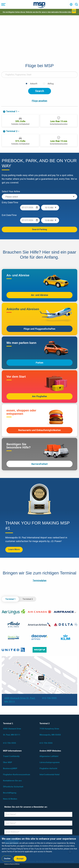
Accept (20, 859)
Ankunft (34, 84)
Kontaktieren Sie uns (12, 781)
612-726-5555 (49, 698)
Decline (7, 859)
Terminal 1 (10, 599)
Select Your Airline (11, 191)
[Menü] (3, 4)
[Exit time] (50, 220)
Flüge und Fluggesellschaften (39, 329)
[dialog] (39, 849)
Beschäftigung (10, 793)
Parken (39, 363)
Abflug (51, 84)
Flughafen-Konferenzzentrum (17, 775)
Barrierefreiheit (40, 464)
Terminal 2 (28, 599)
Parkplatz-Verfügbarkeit (20, 124)
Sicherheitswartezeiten (59, 124)
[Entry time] (50, 208)
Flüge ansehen (39, 101)
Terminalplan (39, 580)
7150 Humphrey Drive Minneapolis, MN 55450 (50, 732)
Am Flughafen (39, 396)
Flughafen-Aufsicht (48, 768)
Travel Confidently (11, 756)
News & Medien (10, 799)
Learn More (14, 549)
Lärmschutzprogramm (50, 762)
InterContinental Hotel (50, 775)
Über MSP (8, 762)
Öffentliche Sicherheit (13, 787)
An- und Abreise (40, 295)
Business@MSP (10, 768)
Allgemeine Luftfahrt (49, 756)
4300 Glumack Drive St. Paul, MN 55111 (12, 732)
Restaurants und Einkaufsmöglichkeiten (39, 430)
